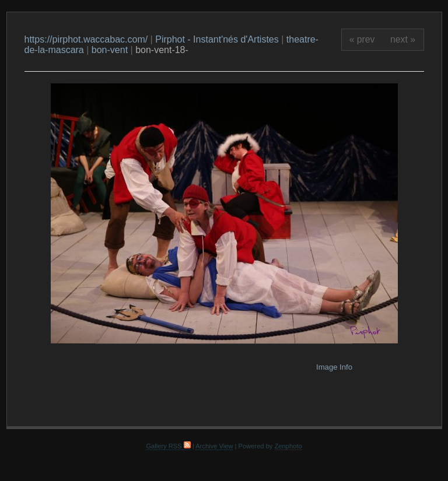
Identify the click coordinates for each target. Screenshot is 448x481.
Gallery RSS (168, 446)
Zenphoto (288, 446)
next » (403, 39)
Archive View (214, 446)
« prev (362, 39)
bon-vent (110, 50)
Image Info (334, 367)
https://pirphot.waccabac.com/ (86, 39)
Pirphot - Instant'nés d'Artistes (217, 39)
